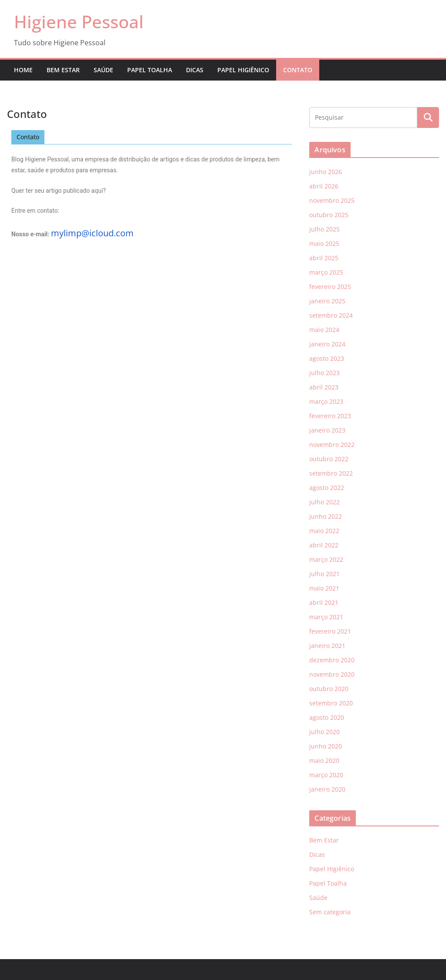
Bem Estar (63, 70)
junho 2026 (326, 172)
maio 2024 (324, 330)
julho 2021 (324, 574)
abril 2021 (324, 602)
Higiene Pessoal (79, 22)
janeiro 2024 (327, 344)
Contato (298, 70)
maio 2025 (324, 243)
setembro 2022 (331, 473)
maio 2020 (324, 760)
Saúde (103, 70)
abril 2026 (324, 186)
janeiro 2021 (327, 646)
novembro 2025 (332, 200)
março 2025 (326, 272)
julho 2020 (324, 732)
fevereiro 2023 (330, 416)
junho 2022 (326, 516)
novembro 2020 (332, 674)
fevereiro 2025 (330, 287)
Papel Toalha (150, 70)
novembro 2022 (332, 445)
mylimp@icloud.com (92, 233)
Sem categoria (330, 912)
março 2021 (326, 617)
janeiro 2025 (327, 301)
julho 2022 (324, 502)
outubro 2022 (329, 459)
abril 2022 (324, 545)
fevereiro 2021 (330, 631)
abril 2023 (324, 387)
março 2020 (326, 775)
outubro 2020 (329, 689)
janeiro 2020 (327, 789)
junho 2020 (326, 746)
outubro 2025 (329, 215)
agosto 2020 (327, 717)
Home (23, 70)
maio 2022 (324, 531)
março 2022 (326, 559)
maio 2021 (324, 588)
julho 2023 (324, 373)
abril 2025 (324, 258)
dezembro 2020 (332, 660)
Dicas (195, 70)
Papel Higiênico (243, 70)
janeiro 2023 (327, 430)
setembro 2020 (331, 703)
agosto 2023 (327, 358)
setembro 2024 (331, 315)
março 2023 (326, 401)
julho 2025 (324, 229)
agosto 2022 (327, 488)
